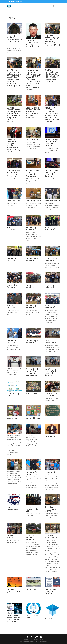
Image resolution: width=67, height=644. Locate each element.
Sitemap (42, 640)
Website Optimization (27, 642)
